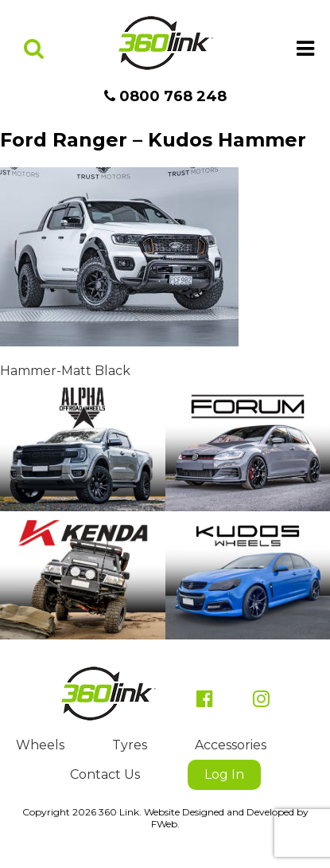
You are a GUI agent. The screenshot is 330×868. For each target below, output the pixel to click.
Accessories (231, 745)
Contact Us (105, 774)
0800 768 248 (165, 96)
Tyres (130, 745)
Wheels (40, 745)
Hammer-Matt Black (65, 371)
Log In (224, 774)
